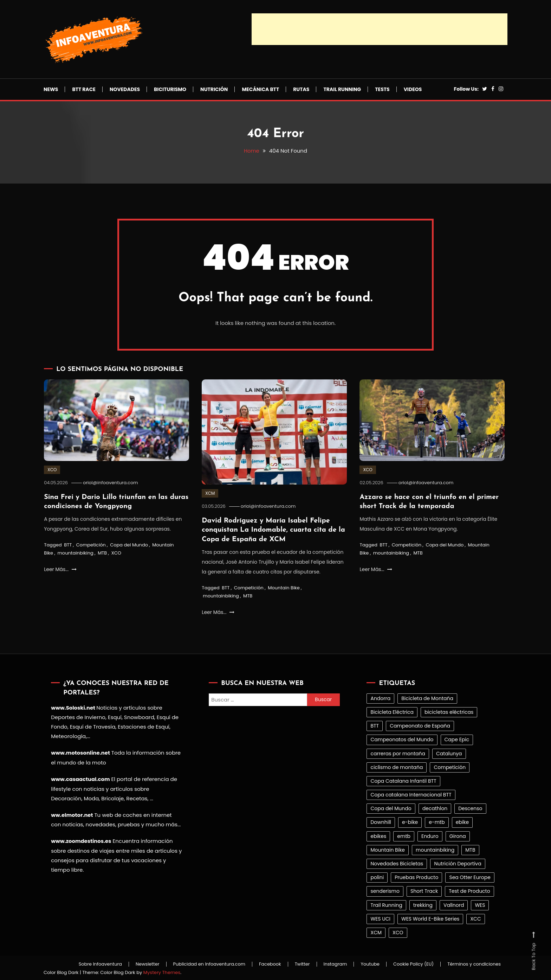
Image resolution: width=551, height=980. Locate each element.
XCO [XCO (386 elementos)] (398, 932)
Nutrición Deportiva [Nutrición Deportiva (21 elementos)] (458, 863)
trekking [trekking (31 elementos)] (423, 904)
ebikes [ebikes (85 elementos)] (378, 835)
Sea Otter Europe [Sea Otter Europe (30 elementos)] (470, 877)
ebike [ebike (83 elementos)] (462, 821)
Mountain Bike (284, 587)
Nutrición (214, 89)
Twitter (297, 963)
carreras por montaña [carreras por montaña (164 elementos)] (398, 752)
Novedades (125, 89)
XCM (210, 493)
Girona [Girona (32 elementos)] (458, 835)
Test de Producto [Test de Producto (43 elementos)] (469, 890)
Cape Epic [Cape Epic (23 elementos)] (457, 739)
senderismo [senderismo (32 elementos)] (385, 890)
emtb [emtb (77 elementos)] (404, 835)
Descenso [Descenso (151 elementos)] (470, 808)
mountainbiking (75, 553)
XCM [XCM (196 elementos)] (376, 932)
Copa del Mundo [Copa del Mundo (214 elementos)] (391, 808)
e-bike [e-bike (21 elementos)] (410, 821)
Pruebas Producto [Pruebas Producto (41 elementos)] (416, 877)
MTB (102, 553)
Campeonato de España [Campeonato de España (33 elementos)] (420, 725)
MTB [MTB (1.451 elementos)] (470, 849)
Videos (413, 89)
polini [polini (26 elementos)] (377, 877)
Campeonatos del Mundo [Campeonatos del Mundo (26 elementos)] (402, 739)
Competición (91, 544)
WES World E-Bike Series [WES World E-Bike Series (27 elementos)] (430, 918)
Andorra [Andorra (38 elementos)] (380, 697)
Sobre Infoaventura (91, 963)
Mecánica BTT (260, 89)
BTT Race (84, 89)
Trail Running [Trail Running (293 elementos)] (386, 904)
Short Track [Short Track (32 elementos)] (424, 890)
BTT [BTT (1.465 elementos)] (375, 725)
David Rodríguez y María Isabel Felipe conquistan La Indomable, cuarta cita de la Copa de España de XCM (274, 530)
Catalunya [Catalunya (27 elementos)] (449, 752)
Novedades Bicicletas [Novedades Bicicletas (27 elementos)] (397, 863)
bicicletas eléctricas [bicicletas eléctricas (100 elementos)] (449, 711)
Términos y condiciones (474, 963)
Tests (382, 89)
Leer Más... (60, 569)
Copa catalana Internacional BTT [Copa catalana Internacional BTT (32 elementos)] (411, 794)
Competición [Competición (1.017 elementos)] (450, 766)
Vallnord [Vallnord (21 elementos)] (454, 904)
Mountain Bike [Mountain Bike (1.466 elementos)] (388, 849)
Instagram (332, 963)
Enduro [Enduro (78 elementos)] (430, 835)
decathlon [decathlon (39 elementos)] (435, 808)
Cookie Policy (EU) (411, 963)
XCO (52, 470)
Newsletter (140, 963)
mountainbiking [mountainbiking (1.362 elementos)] (435, 849)
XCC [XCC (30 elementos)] (475, 918)
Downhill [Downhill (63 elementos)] (381, 821)
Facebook (264, 963)
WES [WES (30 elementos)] (480, 904)
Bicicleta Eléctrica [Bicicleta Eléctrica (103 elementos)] (392, 711)
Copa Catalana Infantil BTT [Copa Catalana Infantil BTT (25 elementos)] (403, 780)
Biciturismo (170, 89)
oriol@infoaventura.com (112, 483)
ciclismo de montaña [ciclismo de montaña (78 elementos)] (397, 766)
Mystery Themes (162, 971)
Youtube (367, 963)
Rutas (301, 89)
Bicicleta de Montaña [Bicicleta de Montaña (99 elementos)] (427, 697)
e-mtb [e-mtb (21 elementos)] (437, 821)
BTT (68, 544)
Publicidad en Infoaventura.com (203, 963)
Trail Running (342, 89)
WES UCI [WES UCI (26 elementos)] (380, 918)
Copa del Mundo (129, 544)
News (51, 89)
